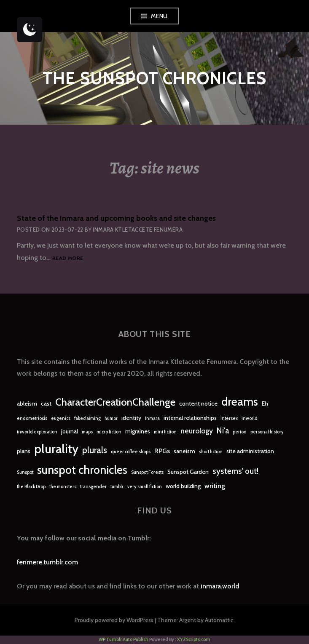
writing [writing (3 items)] (215, 486)
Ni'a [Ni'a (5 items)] (223, 431)
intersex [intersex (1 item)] (229, 418)
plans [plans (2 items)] (24, 451)
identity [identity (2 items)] (131, 418)
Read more (68, 258)
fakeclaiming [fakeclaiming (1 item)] (87, 418)
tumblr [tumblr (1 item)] (117, 487)
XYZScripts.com (194, 639)
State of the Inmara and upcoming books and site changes (116, 218)
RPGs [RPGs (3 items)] (162, 451)
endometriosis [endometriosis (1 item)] (32, 418)
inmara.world (220, 586)
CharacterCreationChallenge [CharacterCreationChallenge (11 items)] (115, 402)
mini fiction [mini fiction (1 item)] (165, 432)
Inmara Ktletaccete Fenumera (138, 230)
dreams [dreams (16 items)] (240, 402)
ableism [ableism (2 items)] (27, 404)
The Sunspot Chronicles (154, 78)
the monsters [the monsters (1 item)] (63, 487)
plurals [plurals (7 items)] (95, 450)
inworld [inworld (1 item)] (250, 418)
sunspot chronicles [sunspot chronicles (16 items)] (82, 470)
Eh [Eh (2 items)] (265, 404)
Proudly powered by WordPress (114, 620)
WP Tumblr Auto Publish (124, 639)
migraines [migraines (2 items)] (138, 431)
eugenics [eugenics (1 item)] (61, 418)
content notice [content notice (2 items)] (198, 404)
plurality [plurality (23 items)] (56, 449)
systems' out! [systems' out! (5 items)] (235, 471)
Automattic (219, 620)
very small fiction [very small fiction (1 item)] (145, 487)
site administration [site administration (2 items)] (250, 451)
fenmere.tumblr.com (47, 562)
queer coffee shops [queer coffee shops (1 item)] (131, 452)
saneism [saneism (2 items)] (184, 451)
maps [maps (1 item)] (87, 432)
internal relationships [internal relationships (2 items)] (190, 418)
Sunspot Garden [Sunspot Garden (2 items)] (188, 472)
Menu (159, 16)
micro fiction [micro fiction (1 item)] (109, 432)
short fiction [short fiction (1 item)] (211, 452)
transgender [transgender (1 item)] (93, 487)
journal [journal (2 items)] (70, 431)
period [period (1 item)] (240, 432)
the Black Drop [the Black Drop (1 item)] (31, 487)
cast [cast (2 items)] (46, 404)
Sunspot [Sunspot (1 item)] (25, 472)
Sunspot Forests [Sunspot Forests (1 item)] (147, 472)
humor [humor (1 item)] (111, 418)
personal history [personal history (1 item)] (267, 432)
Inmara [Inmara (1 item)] (152, 418)
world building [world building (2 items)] (183, 486)
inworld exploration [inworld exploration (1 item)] (37, 432)
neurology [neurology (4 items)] (197, 431)
